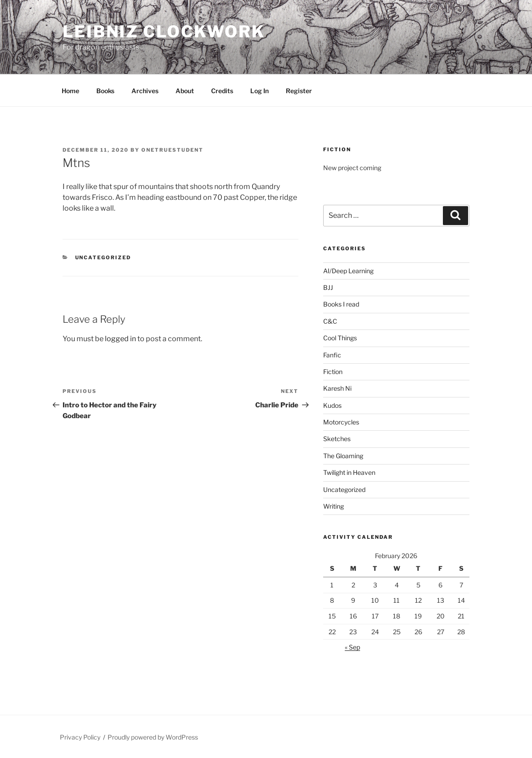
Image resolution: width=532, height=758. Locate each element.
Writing (334, 506)
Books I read (341, 304)
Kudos (332, 405)
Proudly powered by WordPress (153, 737)
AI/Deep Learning (348, 271)
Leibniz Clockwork (164, 32)
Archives (145, 91)
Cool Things (340, 338)
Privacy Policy (80, 737)
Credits (222, 91)
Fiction (333, 372)
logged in (120, 339)
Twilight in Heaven (349, 472)
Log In (259, 91)
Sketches (337, 439)
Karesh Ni (337, 388)
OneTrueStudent (172, 150)
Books (105, 91)
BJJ (328, 287)
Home (70, 91)
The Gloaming (343, 456)
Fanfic (332, 355)
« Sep (352, 647)
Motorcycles (341, 422)
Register (299, 91)
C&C (330, 321)
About (185, 91)
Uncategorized (103, 257)
